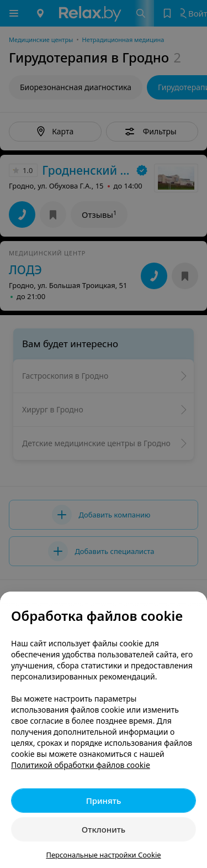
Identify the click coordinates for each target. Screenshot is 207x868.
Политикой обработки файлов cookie (81, 765)
